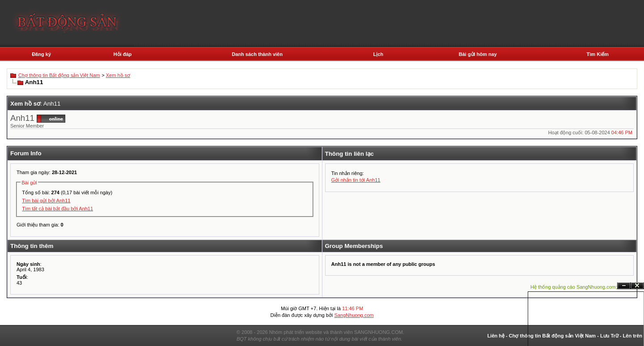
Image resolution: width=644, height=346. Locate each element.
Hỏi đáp (123, 54)
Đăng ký (41, 54)
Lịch (378, 54)
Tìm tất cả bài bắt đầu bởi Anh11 (57, 209)
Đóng (637, 286)
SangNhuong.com (354, 315)
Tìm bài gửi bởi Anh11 (46, 201)
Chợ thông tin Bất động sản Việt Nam (59, 75)
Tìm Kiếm (598, 54)
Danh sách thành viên (257, 54)
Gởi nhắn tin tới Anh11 (356, 180)
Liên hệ (496, 336)
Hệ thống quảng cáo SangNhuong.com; (574, 287)
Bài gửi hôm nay (478, 54)
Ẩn (624, 286)
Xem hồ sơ (118, 75)
